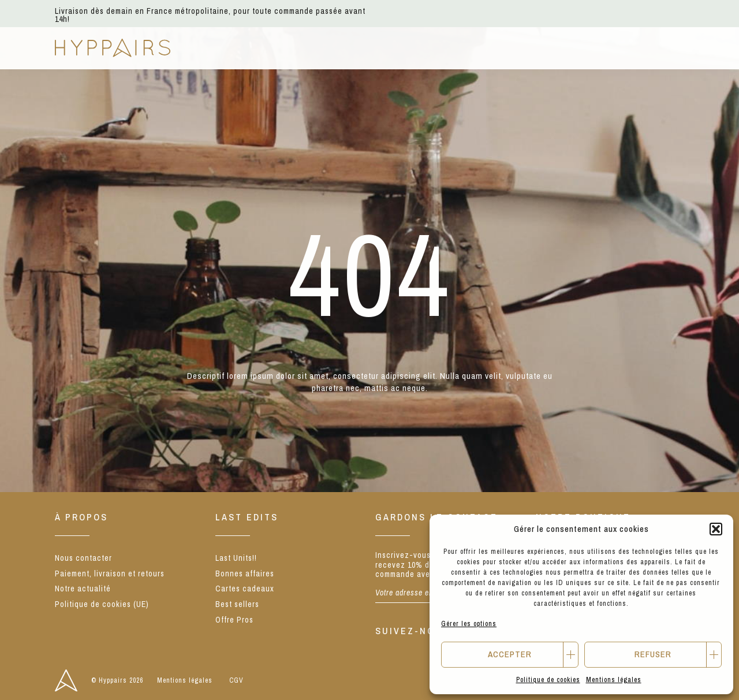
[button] (716, 529)
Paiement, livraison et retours (110, 574)
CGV (236, 680)
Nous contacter (83, 558)
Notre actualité (543, 48)
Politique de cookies (548, 680)
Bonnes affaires (245, 574)
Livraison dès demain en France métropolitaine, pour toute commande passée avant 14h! (210, 15)
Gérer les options (469, 624)
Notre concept (437, 48)
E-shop (266, 48)
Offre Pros (234, 620)
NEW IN (208, 48)
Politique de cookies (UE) (102, 604)
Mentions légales (614, 680)
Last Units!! (236, 558)
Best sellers (237, 604)
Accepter (510, 654)
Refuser (653, 654)
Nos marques (340, 48)
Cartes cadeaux (245, 589)
